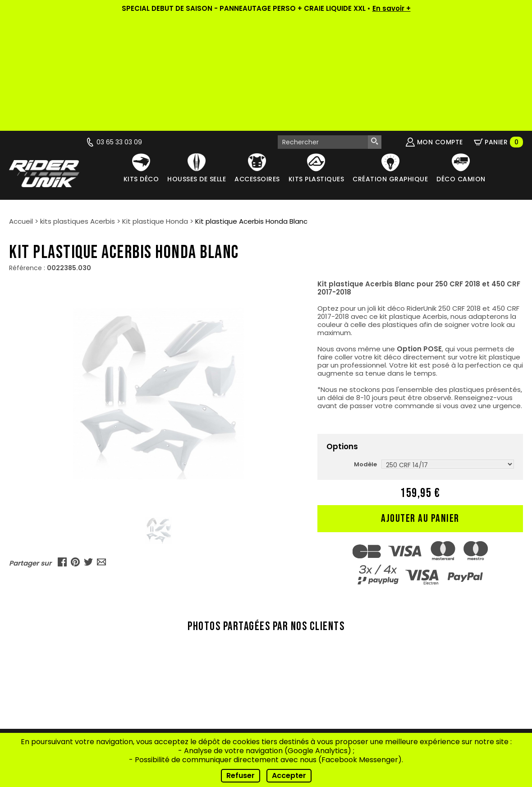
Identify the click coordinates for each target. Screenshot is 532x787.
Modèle (365, 351)
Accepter (289, 775)
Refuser (241, 775)
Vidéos (191, 659)
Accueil (21, 108)
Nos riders (191, 670)
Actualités (192, 648)
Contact (192, 704)
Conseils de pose (191, 682)
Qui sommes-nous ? (192, 637)
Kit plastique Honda (155, 108)
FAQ (191, 693)
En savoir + (392, 8)
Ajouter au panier (420, 405)
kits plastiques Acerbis (78, 108)
